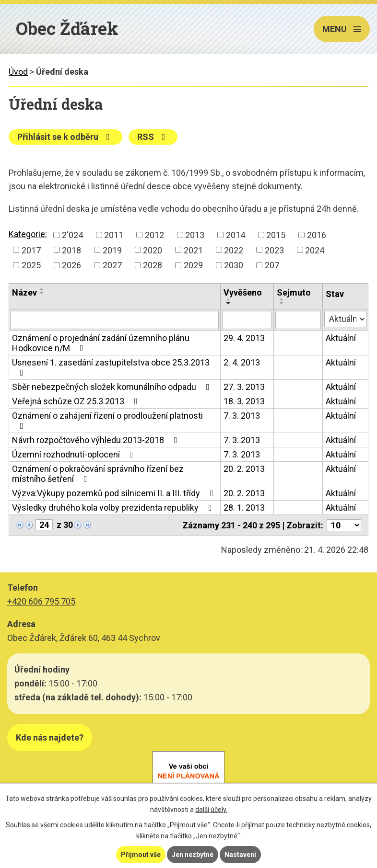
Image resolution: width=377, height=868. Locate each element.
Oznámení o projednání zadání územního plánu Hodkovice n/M (101, 343)
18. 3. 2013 (244, 401)
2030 (234, 265)
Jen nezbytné (193, 855)
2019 (112, 250)
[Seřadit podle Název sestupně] (42, 293)
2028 (153, 265)
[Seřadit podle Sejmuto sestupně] (282, 303)
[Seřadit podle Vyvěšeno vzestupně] (229, 299)
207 (272, 265)
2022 (234, 250)
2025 (31, 265)
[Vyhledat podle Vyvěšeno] (247, 320)
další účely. (211, 810)
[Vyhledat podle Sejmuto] (298, 320)
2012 (154, 235)
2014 (236, 235)
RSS (153, 137)
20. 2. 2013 (244, 469)
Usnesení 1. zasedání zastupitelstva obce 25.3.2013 (111, 367)
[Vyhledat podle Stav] (345, 319)
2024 (315, 250)
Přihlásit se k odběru (65, 137)
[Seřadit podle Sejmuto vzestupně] (282, 299)
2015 (276, 235)
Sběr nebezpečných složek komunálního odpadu (113, 387)
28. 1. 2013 (244, 508)
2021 (193, 250)
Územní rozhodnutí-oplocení (75, 454)
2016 (317, 235)
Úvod (18, 72)
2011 (114, 235)
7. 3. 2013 (242, 416)
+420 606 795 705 (41, 601)
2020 (153, 250)
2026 (71, 265)
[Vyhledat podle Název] (115, 320)
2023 (274, 250)
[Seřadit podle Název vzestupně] (42, 289)
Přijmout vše (141, 855)
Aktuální (341, 338)
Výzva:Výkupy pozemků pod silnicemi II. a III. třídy (115, 493)
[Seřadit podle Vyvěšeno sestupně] (229, 303)
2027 (112, 265)
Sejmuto (294, 292)
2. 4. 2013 (242, 362)
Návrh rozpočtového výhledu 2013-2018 (97, 440)
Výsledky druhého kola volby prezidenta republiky (114, 508)
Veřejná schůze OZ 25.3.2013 (77, 401)
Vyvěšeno (243, 292)
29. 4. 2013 (244, 338)
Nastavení (240, 855)
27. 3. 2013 (244, 387)
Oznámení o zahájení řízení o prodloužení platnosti (107, 420)
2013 (195, 235)
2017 (31, 250)
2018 (71, 250)
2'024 (72, 235)
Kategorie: (28, 234)
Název (24, 292)
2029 (193, 265)
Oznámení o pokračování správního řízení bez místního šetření (98, 474)
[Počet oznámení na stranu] (344, 525)
